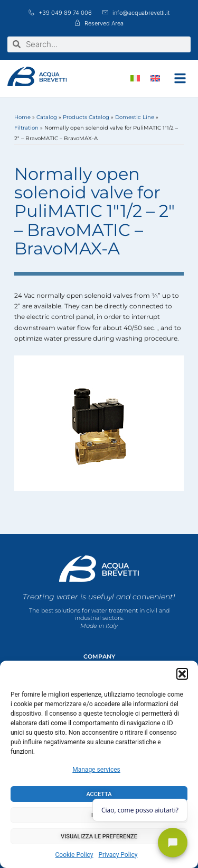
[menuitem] (135, 78)
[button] (182, 674)
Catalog (47, 117)
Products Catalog (86, 117)
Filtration (26, 128)
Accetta (99, 794)
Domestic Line (135, 117)
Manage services (96, 770)
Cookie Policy (74, 855)
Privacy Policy (118, 855)
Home (22, 117)
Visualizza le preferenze (99, 837)
